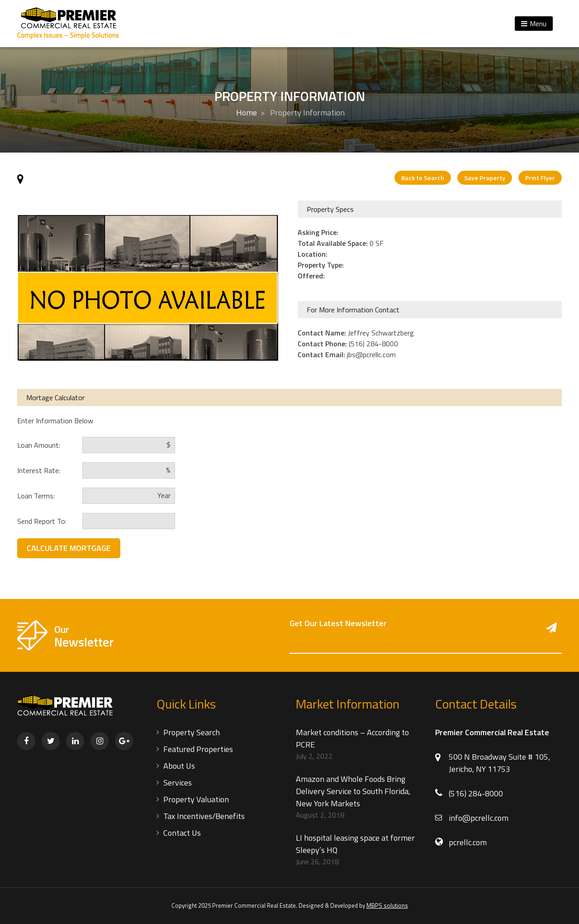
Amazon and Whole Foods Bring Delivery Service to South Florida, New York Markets (353, 791)
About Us (179, 766)
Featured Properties (198, 749)
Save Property (485, 178)
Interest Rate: (39, 470)
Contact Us (182, 833)
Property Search (192, 732)
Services (178, 783)
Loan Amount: (39, 445)
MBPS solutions (387, 905)
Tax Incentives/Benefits (204, 816)
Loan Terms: (36, 496)
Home (247, 113)
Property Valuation (196, 799)
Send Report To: (42, 521)
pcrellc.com (468, 842)
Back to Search (423, 178)
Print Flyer (540, 178)
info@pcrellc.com (479, 818)
